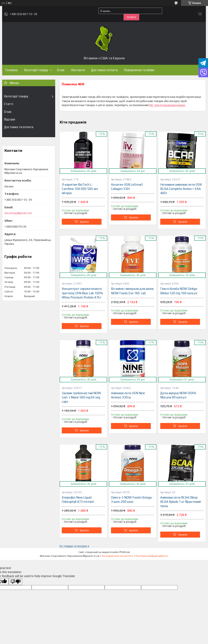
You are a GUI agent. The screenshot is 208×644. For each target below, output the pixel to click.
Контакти (78, 70)
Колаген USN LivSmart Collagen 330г (127, 187)
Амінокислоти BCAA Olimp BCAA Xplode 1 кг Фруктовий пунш (181, 502)
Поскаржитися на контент (117, 556)
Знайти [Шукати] (131, 17)
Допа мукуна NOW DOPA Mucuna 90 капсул (178, 395)
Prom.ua (125, 552)
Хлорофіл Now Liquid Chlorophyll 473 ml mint (78, 500)
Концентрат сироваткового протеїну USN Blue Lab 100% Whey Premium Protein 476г (82, 293)
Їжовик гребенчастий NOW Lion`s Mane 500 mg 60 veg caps (81, 397)
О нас (61, 70)
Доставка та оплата (19, 127)
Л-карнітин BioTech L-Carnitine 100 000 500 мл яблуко (80, 189)
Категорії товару (36, 70)
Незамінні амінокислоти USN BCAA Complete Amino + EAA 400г (181, 189)
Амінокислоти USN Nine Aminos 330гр (128, 395)
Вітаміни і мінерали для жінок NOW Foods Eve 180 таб (132, 291)
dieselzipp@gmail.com (18, 213)
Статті (9, 104)
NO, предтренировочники (167, 105)
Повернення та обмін (139, 70)
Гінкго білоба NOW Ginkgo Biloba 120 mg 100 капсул (179, 291)
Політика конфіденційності (152, 556)
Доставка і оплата (104, 70)
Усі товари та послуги (73, 546)
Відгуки (10, 119)
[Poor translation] (15, 582)
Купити (84, 222)
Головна (11, 70)
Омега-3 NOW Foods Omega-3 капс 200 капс (132, 500)
